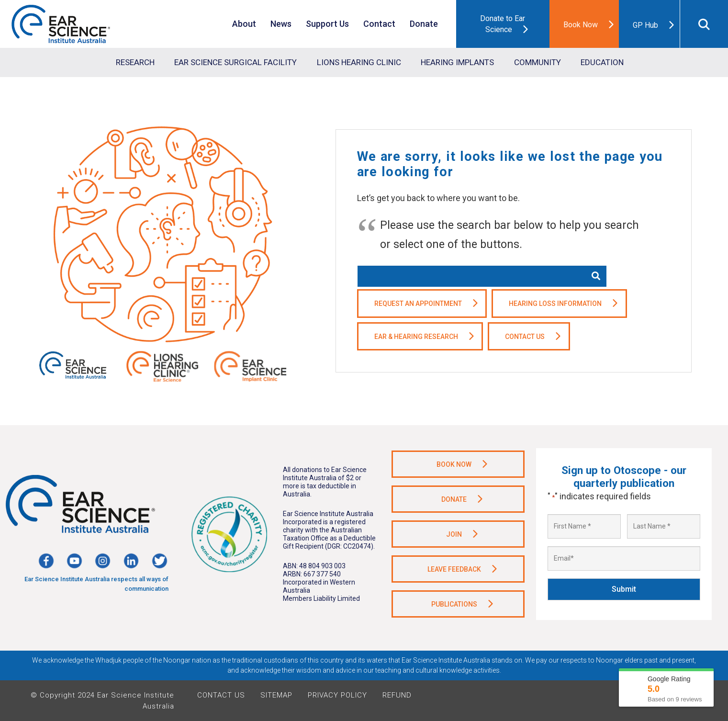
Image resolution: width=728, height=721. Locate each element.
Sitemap (276, 695)
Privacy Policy (337, 695)
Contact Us (221, 695)
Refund (397, 695)
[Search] (596, 276)
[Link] (61, 24)
